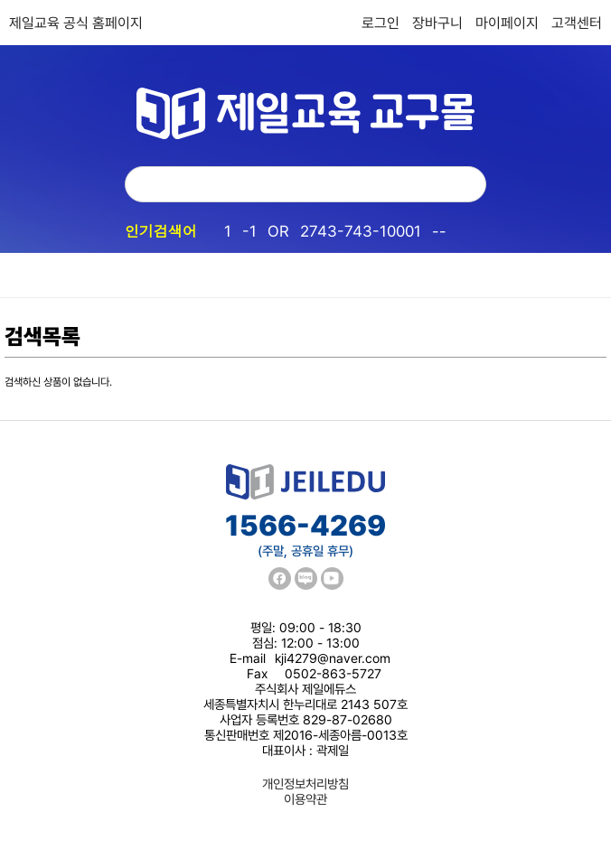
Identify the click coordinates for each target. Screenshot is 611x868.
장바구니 (437, 23)
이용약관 (305, 799)
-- (439, 231)
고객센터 (577, 23)
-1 (249, 231)
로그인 (381, 23)
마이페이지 (507, 23)
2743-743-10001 (361, 231)
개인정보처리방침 (305, 784)
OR (278, 231)
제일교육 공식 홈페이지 (76, 23)
